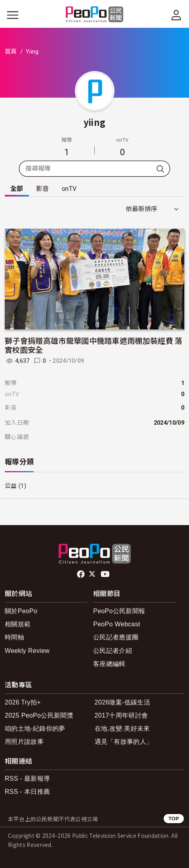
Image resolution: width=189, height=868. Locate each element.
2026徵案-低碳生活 (122, 702)
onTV (69, 189)
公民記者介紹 (113, 651)
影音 (43, 189)
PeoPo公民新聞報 (119, 611)
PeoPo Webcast (117, 624)
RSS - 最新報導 (27, 779)
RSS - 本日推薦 (27, 792)
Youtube (106, 574)
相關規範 (18, 624)
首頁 (11, 52)
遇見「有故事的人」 (124, 742)
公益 (11, 486)
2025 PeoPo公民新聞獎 (39, 715)
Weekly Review (27, 651)
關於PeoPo (21, 611)
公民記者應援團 (116, 637)
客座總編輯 (109, 664)
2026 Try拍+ (23, 702)
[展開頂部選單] (176, 15)
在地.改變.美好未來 (122, 728)
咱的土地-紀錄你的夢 (35, 728)
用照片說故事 (24, 742)
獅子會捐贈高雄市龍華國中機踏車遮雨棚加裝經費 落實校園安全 (94, 345)
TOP (174, 819)
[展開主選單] (13, 15)
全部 (17, 189)
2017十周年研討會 (121, 715)
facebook (81, 574)
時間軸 (14, 637)
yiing (95, 122)
